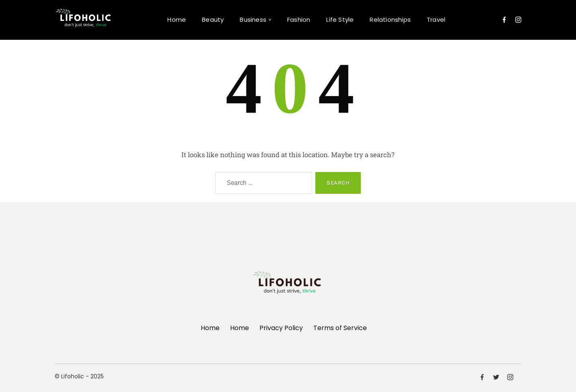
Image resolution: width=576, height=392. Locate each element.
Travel (436, 19)
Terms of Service (340, 328)
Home (177, 19)
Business (253, 19)
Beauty (213, 19)
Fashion (299, 19)
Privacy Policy (281, 328)
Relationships (390, 19)
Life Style (340, 19)
